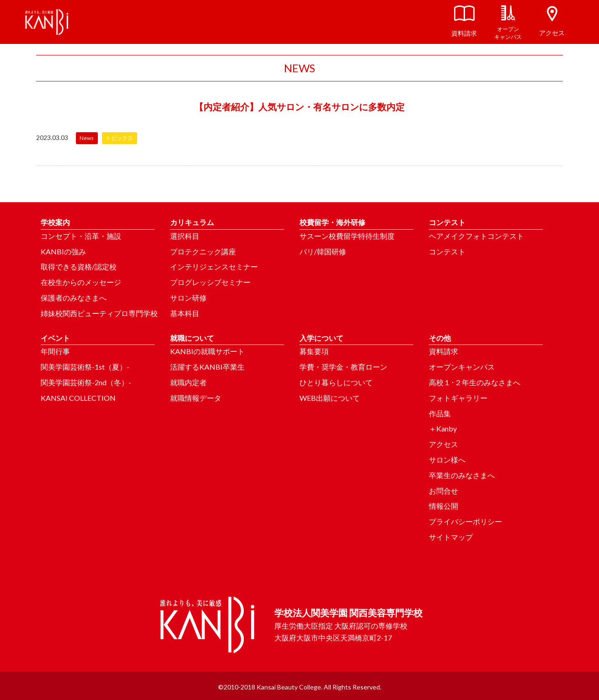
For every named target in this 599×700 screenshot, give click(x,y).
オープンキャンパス (462, 367)
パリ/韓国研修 (323, 251)
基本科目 (185, 313)
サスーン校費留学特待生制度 (347, 236)
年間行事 (55, 351)
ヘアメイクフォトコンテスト (476, 236)
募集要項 (314, 351)
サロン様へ (447, 460)
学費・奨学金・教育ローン (343, 367)
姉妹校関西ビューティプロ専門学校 (99, 313)
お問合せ (444, 491)
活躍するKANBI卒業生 (207, 367)
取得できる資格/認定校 (79, 267)
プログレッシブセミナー (210, 282)
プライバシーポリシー (465, 521)
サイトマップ (451, 537)
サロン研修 (188, 298)
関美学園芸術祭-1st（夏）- (85, 367)
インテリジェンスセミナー (214, 267)
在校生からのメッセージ (81, 282)
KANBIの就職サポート (207, 351)
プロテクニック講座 (203, 251)
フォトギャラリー (458, 398)
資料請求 (444, 351)
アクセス (444, 444)
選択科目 (185, 236)
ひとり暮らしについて (336, 382)
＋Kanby (443, 428)
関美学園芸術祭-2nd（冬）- (86, 382)
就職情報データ (196, 398)
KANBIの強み (63, 251)
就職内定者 (188, 382)
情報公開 (444, 506)
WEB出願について (330, 398)
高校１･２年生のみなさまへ (475, 382)
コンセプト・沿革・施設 (81, 236)
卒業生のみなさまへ (462, 475)
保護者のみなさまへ (74, 298)
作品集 (440, 413)
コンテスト (447, 251)
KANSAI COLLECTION (78, 398)
